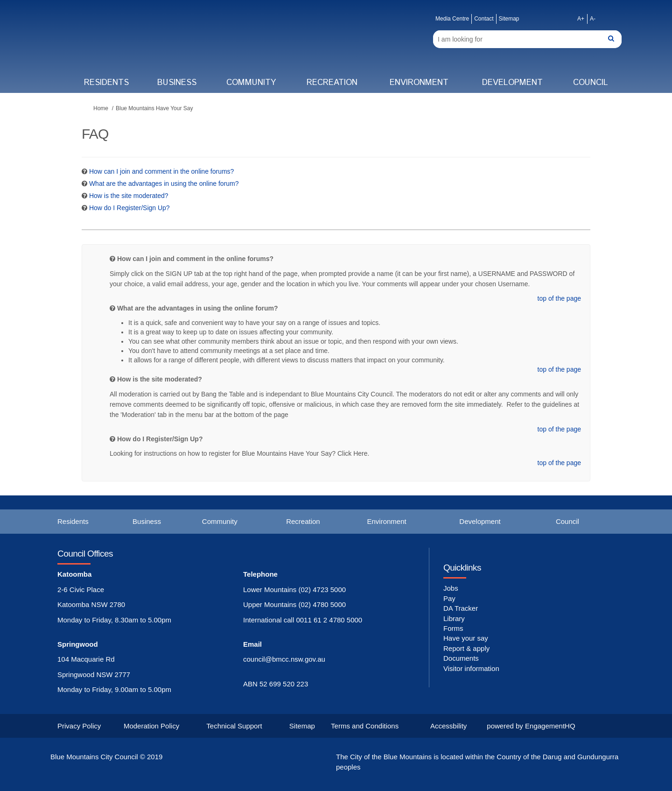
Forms (453, 628)
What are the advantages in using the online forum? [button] (164, 184)
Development (512, 83)
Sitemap (509, 19)
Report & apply (466, 648)
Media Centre (452, 19)
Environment (419, 83)
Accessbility (448, 726)
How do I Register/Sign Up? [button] (129, 208)
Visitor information (471, 668)
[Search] (527, 39)
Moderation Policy (151, 726)
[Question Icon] (84, 171)
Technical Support (234, 726)
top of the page (559, 298)
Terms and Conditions (365, 726)
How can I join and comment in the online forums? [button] (162, 171)
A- (593, 19)
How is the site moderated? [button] (129, 196)
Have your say (466, 638)
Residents (106, 83)
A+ (581, 19)
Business (177, 83)
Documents (461, 658)
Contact (484, 19)
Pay (449, 598)
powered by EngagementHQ (531, 726)
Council (591, 83)
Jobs (451, 588)
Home (101, 108)
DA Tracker (461, 608)
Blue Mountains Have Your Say (154, 108)
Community (251, 83)
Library (454, 618)
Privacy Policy (79, 726)
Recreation (332, 83)
